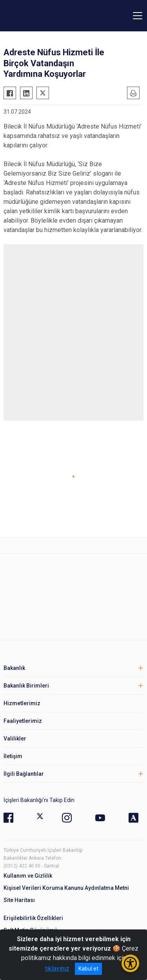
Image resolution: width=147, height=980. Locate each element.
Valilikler (15, 739)
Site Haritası (19, 900)
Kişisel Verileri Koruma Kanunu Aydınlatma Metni (66, 888)
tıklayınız (57, 968)
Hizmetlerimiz (22, 703)
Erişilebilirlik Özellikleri (33, 918)
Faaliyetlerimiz (23, 721)
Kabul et (88, 969)
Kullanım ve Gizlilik (28, 876)
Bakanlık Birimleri (26, 686)
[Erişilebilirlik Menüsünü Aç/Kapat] (130, 963)
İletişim (13, 756)
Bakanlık (14, 668)
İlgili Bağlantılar (24, 774)
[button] (73, 476)
